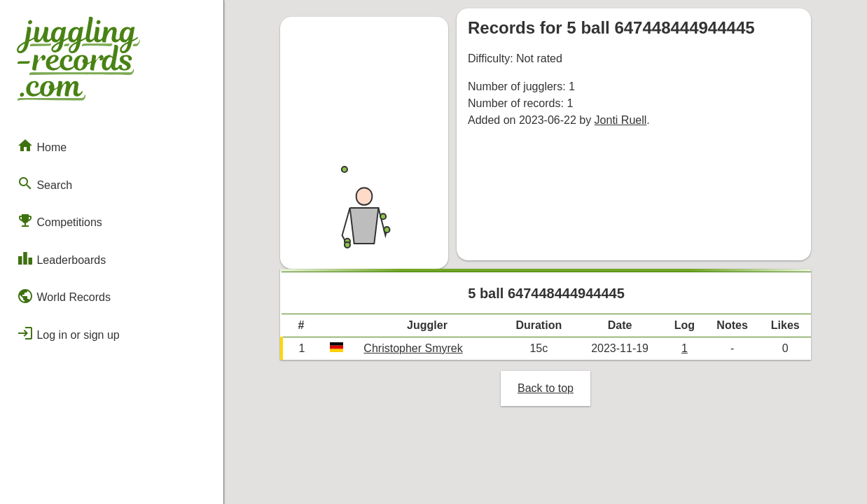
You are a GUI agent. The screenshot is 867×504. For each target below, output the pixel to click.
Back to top (546, 388)
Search (44, 183)
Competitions (60, 220)
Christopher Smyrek (413, 348)
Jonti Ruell (621, 120)
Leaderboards (61, 258)
